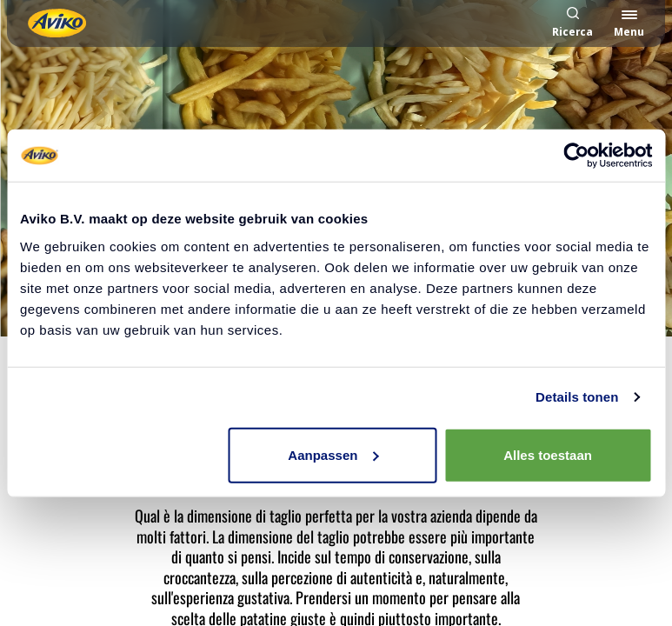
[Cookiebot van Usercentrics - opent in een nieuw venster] (576, 156)
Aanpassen (333, 454)
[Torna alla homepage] (57, 23)
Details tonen (577, 397)
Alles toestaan (548, 454)
